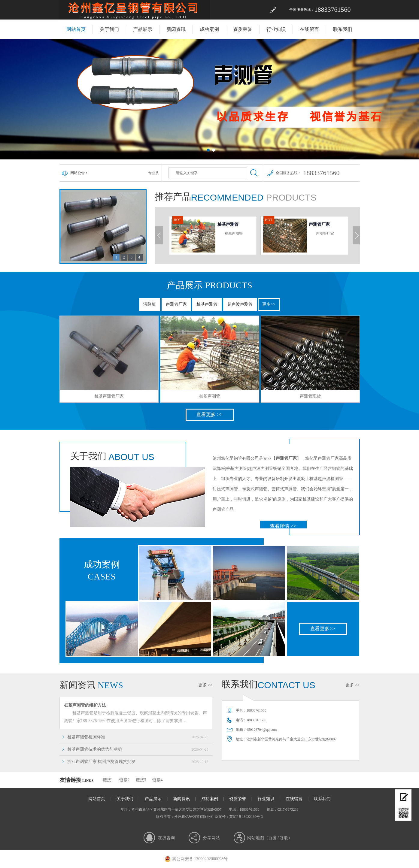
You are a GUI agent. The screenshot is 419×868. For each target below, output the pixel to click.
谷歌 (284, 838)
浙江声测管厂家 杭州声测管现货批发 (138, 762)
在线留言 (309, 29)
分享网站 (211, 838)
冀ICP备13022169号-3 (246, 817)
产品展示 (143, 29)
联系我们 (343, 29)
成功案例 (209, 29)
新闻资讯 (176, 29)
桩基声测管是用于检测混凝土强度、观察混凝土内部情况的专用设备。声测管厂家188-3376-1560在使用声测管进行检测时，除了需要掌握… (137, 712)
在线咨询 (166, 838)
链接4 (158, 780)
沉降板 (150, 304)
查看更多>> (323, 629)
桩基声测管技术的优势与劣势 (138, 749)
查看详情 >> (283, 526)
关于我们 (109, 29)
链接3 (141, 780)
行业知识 (276, 29)
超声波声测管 (240, 304)
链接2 (124, 780)
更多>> (269, 304)
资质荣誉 (243, 29)
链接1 (108, 780)
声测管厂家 (176, 304)
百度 (272, 838)
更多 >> (205, 685)
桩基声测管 (207, 304)
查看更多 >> (209, 414)
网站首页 (76, 29)
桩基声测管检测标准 (138, 737)
